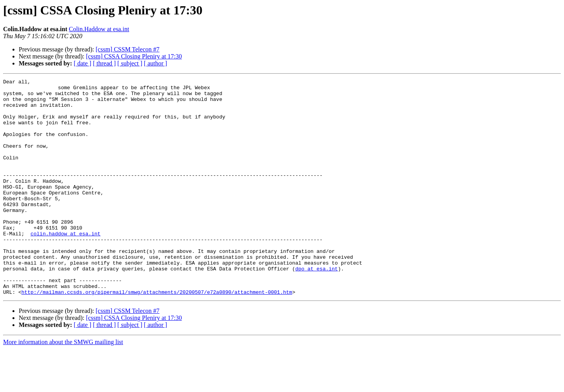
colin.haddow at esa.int (65, 265)
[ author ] (156, 63)
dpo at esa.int (317, 307)
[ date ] (82, 63)
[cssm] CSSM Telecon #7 (127, 49)
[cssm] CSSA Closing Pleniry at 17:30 (134, 56)
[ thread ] (104, 63)
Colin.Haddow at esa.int (99, 29)
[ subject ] (130, 63)
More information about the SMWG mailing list (63, 385)
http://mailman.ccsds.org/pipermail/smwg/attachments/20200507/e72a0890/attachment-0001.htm (157, 335)
